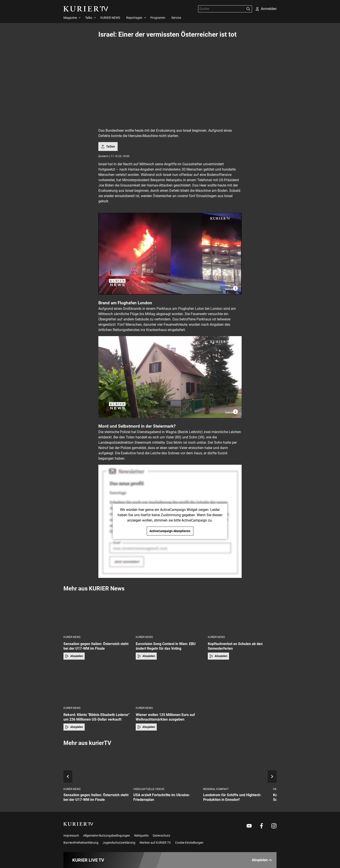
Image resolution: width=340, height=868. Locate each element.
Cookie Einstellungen (189, 843)
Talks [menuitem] (89, 18)
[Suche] (222, 9)
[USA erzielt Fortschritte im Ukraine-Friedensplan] (166, 767)
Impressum (71, 836)
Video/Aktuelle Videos (149, 789)
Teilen (108, 147)
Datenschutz (161, 836)
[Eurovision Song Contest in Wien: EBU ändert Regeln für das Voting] (170, 613)
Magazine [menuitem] (70, 18)
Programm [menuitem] (158, 18)
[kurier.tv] (78, 824)
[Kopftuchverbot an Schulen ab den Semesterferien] (242, 613)
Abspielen (74, 656)
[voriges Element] (68, 777)
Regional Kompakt (216, 789)
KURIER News (72, 637)
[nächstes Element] (272, 777)
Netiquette (141, 836)
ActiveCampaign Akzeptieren (170, 531)
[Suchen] (248, 9)
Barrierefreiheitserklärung (81, 843)
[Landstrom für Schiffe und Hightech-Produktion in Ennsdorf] (236, 767)
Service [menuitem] (176, 18)
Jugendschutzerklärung (119, 843)
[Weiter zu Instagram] (274, 826)
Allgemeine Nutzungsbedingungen (107, 836)
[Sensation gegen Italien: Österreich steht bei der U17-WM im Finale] (98, 613)
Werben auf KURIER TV (155, 843)
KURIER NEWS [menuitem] (110, 18)
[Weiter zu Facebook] (262, 826)
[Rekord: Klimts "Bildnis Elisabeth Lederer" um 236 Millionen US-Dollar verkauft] (98, 684)
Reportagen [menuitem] (134, 18)
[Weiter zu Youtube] (249, 826)
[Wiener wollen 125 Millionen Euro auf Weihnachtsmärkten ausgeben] (170, 684)
